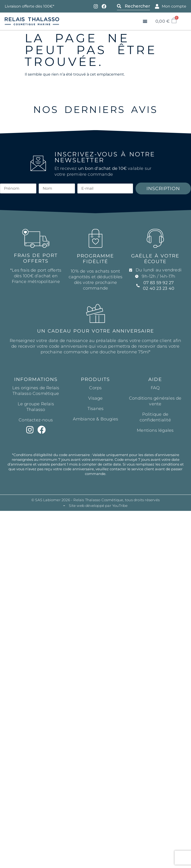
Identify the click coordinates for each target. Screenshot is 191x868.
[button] (145, 21)
